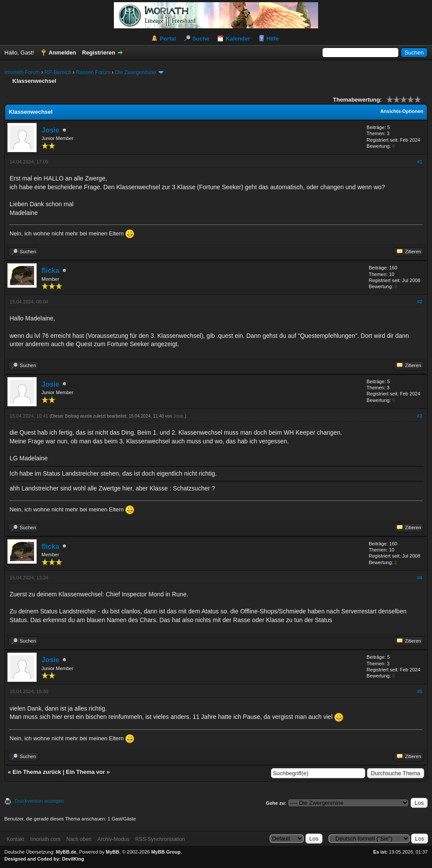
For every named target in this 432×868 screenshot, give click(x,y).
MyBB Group (166, 852)
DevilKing (73, 859)
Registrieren (99, 53)
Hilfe (273, 39)
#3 (420, 416)
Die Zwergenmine (135, 72)
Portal (168, 39)
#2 (420, 302)
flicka (50, 271)
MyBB (112, 852)
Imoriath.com (45, 839)
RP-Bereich (58, 72)
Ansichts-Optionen (402, 111)
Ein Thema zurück (37, 772)
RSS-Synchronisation (160, 839)
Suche (201, 39)
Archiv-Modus (113, 839)
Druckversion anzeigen (39, 801)
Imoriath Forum (22, 72)
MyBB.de (66, 852)
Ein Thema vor (86, 772)
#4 (420, 578)
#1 (420, 162)
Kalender (238, 39)
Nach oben (79, 839)
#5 (420, 691)
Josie (50, 130)
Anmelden (63, 53)
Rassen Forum (93, 72)
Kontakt (15, 839)
